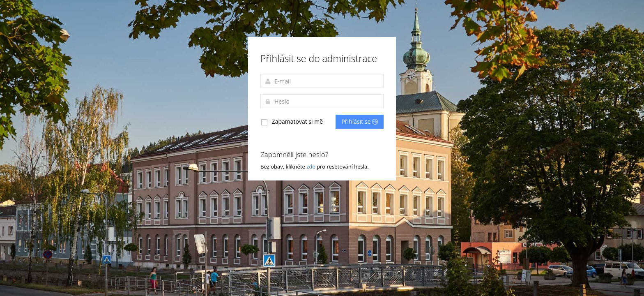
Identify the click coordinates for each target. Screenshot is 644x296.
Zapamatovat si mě (292, 122)
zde (312, 166)
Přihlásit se (360, 121)
